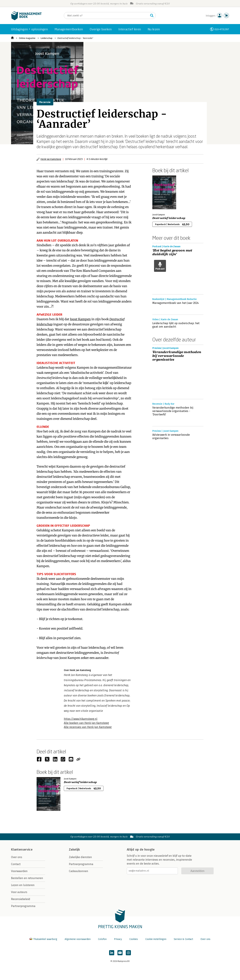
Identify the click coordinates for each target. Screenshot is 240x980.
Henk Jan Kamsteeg (51, 159)
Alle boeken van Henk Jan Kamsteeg (86, 723)
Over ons (17, 857)
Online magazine (27, 38)
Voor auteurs (19, 892)
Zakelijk (74, 850)
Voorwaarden (19, 871)
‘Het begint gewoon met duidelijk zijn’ (172, 252)
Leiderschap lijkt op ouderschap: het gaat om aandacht (176, 325)
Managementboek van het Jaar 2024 (175, 303)
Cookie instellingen (156, 939)
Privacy (118, 939)
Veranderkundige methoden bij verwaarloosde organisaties (177, 356)
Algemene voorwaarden (78, 939)
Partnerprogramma (23, 906)
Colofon (102, 939)
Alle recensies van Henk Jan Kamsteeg (88, 727)
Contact (16, 864)
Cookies (134, 939)
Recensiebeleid (21, 899)
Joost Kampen (80, 319)
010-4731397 (222, 29)
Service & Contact (183, 939)
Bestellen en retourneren (27, 878)
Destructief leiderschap (169, 218)
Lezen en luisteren (23, 885)
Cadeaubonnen (79, 871)
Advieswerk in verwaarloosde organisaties (171, 436)
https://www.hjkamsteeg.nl (81, 719)
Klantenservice (22, 850)
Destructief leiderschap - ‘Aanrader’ (75, 38)
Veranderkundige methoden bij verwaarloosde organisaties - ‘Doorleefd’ (173, 411)
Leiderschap (46, 38)
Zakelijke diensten (80, 857)
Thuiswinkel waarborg (44, 939)
